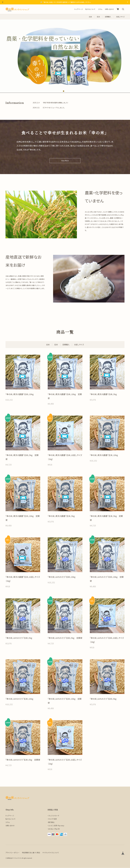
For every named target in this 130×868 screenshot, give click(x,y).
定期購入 (108, 17)
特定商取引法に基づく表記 (31, 853)
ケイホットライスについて (51, 853)
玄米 (98, 17)
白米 (90, 17)
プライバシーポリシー (13, 853)
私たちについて (90, 9)
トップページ (79, 9)
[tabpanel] (65, 56)
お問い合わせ (109, 9)
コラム (100, 9)
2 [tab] (66, 91)
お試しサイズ (120, 17)
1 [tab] (64, 91)
